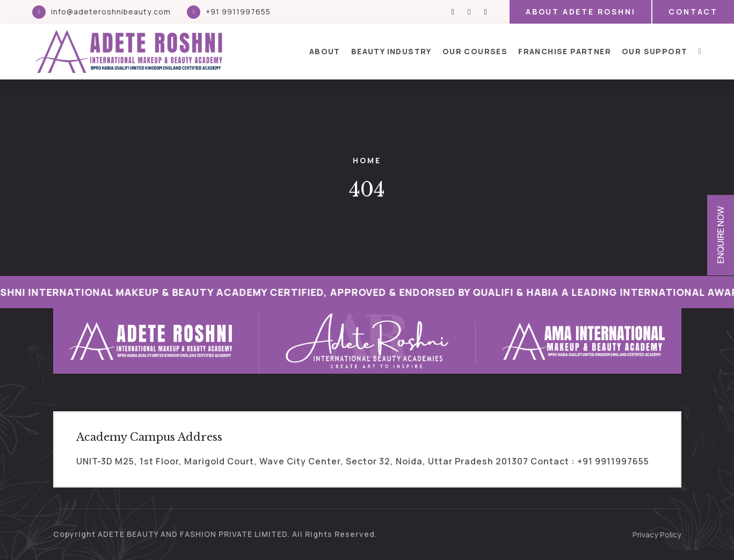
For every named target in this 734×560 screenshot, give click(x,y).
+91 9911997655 (238, 12)
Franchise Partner (565, 51)
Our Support (655, 51)
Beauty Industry (391, 51)
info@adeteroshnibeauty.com (111, 12)
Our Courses (475, 51)
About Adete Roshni (580, 12)
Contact (693, 12)
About (325, 51)
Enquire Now (721, 235)
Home (367, 160)
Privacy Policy (657, 534)
